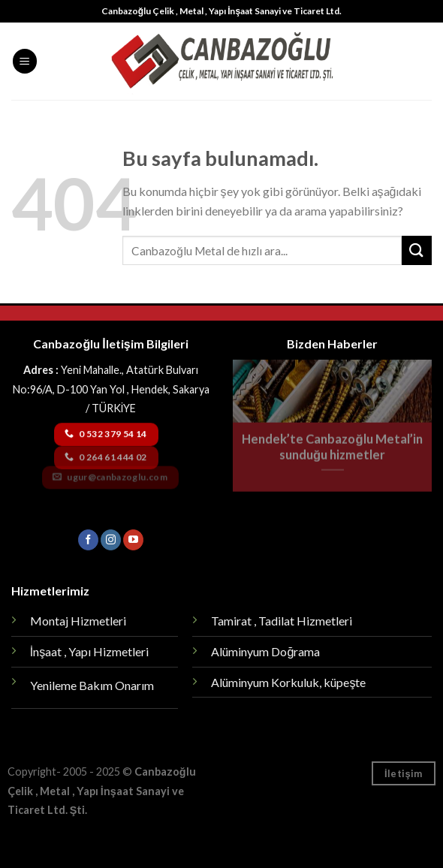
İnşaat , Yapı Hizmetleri (89, 651)
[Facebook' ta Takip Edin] (88, 540)
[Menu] (25, 61)
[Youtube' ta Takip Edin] (133, 540)
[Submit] (417, 250)
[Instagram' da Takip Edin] (111, 540)
